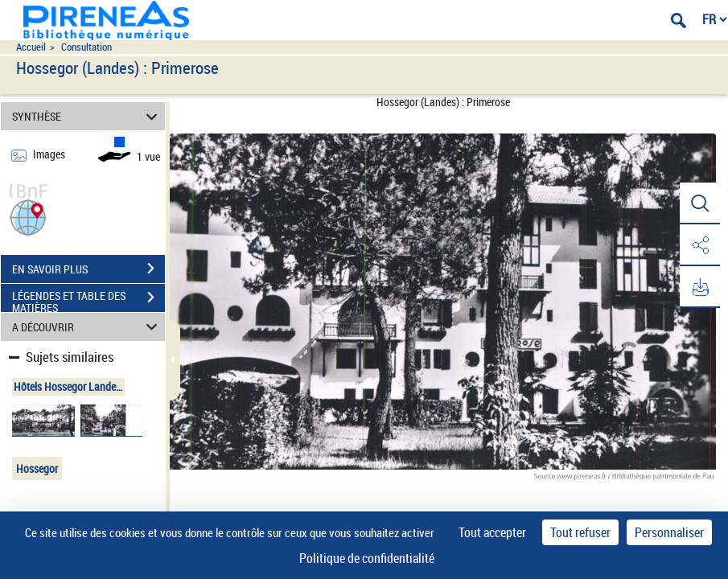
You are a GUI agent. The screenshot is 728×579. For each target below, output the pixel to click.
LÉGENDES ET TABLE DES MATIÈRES (88, 299)
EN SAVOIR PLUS (88, 269)
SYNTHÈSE (87, 116)
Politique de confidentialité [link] (367, 558)
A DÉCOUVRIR (87, 327)
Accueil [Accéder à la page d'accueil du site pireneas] (31, 47)
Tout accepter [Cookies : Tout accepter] (492, 532)
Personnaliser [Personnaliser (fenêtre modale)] (669, 532)
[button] (28, 216)
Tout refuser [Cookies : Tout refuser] (580, 532)
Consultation (86, 47)
